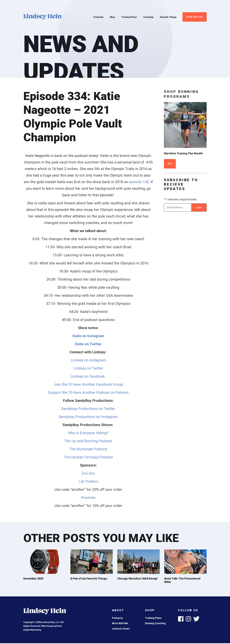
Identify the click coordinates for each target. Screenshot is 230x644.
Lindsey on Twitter (88, 368)
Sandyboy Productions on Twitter (88, 409)
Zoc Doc (88, 473)
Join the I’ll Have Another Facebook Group (88, 384)
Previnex (88, 498)
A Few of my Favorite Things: (89, 579)
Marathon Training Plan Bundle (183, 153)
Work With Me (195, 17)
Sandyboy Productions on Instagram (88, 417)
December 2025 (33, 579)
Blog (112, 17)
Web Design (47, 626)
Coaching (148, 17)
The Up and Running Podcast (88, 441)
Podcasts (98, 17)
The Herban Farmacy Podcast (88, 457)
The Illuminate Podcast (88, 449)
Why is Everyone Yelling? (88, 433)
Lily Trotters (88, 481)
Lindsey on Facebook (88, 376)
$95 (170, 164)
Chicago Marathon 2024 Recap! (137, 579)
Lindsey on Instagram (88, 360)
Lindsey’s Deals (121, 629)
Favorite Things (168, 17)
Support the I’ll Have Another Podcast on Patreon (88, 393)
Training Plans (129, 17)
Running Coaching (155, 623)
